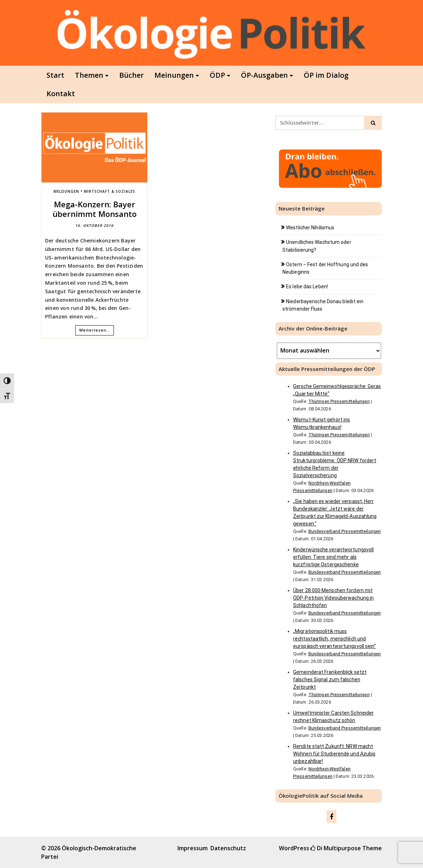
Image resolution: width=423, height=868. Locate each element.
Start (55, 75)
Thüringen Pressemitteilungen (339, 401)
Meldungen (66, 191)
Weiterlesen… (95, 330)
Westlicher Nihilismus (310, 228)
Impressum (193, 848)
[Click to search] (373, 123)
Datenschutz (228, 848)
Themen (89, 75)
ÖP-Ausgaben (264, 75)
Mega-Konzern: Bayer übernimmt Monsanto (95, 209)
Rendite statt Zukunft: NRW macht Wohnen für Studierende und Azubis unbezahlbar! (334, 754)
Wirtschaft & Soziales (109, 191)
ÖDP (217, 75)
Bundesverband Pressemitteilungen (345, 531)
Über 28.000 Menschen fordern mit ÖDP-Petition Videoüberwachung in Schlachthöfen (333, 598)
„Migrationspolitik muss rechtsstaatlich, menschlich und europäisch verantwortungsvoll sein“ (335, 639)
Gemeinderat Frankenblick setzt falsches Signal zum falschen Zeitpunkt (330, 679)
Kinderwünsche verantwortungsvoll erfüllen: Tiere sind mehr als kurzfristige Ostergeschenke (333, 557)
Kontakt (61, 94)
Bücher (131, 75)
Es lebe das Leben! (307, 286)
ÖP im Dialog (326, 75)
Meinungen (174, 75)
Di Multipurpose (336, 848)
